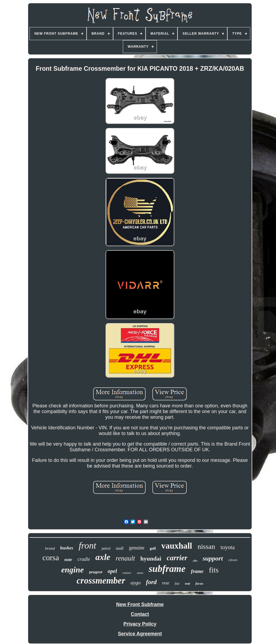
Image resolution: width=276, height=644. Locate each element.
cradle (84, 559)
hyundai (151, 558)
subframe (167, 569)
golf (153, 548)
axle (103, 557)
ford (151, 582)
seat (187, 584)
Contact (140, 614)
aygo (136, 583)
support (213, 558)
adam (140, 573)
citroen (233, 560)
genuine (137, 548)
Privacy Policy (140, 624)
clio (195, 561)
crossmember (101, 581)
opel (112, 571)
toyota (228, 547)
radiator (127, 573)
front (88, 545)
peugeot (96, 572)
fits (214, 570)
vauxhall (177, 546)
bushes (67, 548)
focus (199, 583)
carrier (177, 558)
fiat (177, 583)
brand (50, 548)
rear (166, 583)
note (68, 560)
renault (125, 558)
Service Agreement (140, 634)
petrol (106, 548)
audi (120, 548)
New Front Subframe (140, 604)
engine (72, 570)
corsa (51, 558)
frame (197, 571)
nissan (206, 547)
